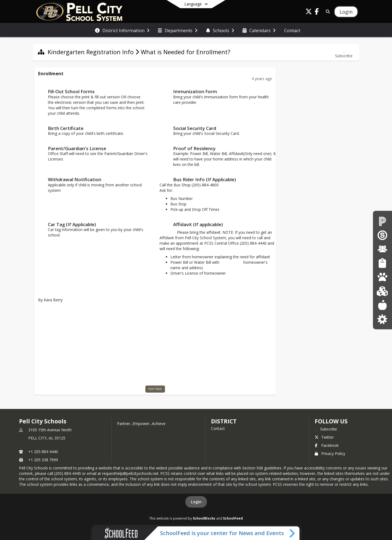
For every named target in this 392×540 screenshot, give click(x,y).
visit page (155, 389)
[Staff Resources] (382, 249)
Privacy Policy (330, 453)
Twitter (324, 437)
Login (196, 502)
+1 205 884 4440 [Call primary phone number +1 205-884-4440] (43, 452)
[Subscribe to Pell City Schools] (326, 429)
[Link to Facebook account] (317, 12)
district (224, 421)
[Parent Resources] (382, 319)
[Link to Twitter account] (309, 12)
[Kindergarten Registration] (382, 291)
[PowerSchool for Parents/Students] (382, 221)
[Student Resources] (382, 263)
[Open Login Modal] (346, 12)
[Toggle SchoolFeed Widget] (293, 533)
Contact (218, 428)
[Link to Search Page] (327, 12)
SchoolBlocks (204, 518)
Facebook (327, 445)
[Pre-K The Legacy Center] (382, 277)
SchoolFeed (233, 518)
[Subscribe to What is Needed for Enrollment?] (344, 52)
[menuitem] (122, 30)
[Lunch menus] (382, 305)
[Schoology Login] (382, 235)
